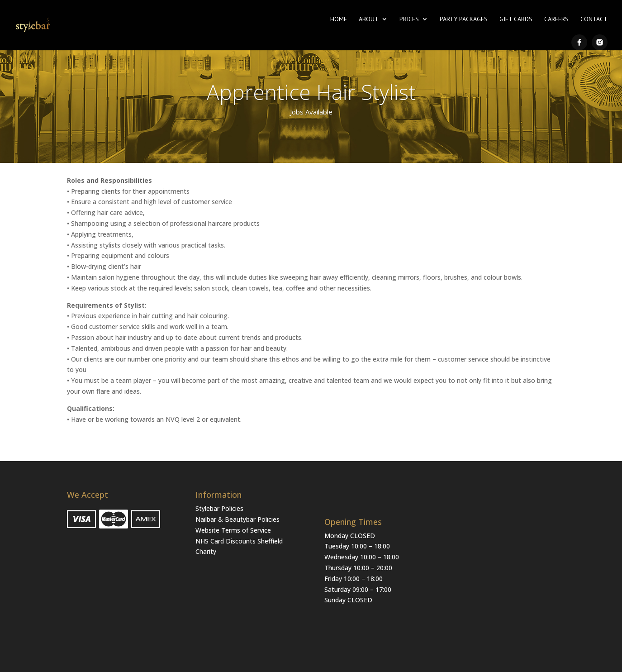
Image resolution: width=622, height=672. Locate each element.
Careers (556, 19)
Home (339, 19)
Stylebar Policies (219, 508)
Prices (409, 19)
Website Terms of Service (233, 530)
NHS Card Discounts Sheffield (239, 541)
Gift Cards (516, 19)
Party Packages (464, 19)
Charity (206, 551)
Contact (594, 19)
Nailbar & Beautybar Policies (237, 519)
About (369, 19)
